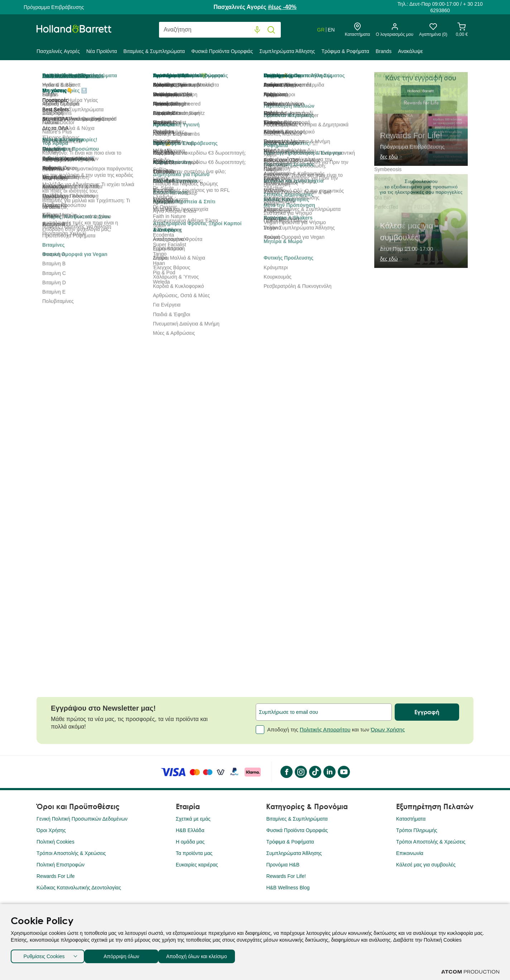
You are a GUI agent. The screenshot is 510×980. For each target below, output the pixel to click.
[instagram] (300, 772)
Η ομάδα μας (190, 842)
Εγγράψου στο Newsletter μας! (103, 708)
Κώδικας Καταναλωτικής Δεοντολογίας (79, 888)
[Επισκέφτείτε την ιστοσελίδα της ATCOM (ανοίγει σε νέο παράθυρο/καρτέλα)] (470, 972)
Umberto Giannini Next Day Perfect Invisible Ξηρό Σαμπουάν (308, 587)
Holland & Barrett (56, 77)
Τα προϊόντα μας (194, 853)
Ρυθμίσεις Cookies (44, 955)
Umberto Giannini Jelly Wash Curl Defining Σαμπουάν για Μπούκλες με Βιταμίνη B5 (89, 591)
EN (331, 30)
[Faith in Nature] (288, 153)
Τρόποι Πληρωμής (417, 830)
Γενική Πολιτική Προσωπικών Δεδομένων (82, 819)
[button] (466, 444)
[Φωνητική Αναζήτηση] (257, 30)
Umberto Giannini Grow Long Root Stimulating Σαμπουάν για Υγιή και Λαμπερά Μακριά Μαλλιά (197, 591)
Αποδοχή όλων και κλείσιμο (208, 955)
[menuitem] (60, 53)
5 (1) (312, 101)
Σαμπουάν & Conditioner (254, 77)
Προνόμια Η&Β (283, 865)
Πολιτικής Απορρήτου (325, 729)
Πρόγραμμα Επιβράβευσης (54, 7)
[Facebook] (286, 772)
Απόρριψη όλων (125, 955)
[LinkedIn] (329, 772)
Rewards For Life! (286, 876)
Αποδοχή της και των (330, 730)
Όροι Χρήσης (51, 830)
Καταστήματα (411, 819)
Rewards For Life (56, 876)
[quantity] (275, 200)
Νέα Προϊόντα (102, 51)
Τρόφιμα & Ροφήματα (345, 51)
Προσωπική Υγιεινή (189, 77)
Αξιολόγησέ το (342, 101)
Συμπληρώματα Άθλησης (287, 51)
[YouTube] (343, 772)
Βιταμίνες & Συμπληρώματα (154, 51)
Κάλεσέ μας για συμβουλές (426, 865)
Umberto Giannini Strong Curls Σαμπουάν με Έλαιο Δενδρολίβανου (419, 587)
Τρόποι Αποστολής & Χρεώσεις (71, 853)
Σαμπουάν (309, 77)
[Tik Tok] (315, 772)
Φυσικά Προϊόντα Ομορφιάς (222, 51)
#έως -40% (282, 7)
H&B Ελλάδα (190, 830)
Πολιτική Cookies (56, 842)
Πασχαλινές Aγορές (58, 51)
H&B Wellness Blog (288, 888)
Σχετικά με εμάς (193, 819)
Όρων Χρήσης (388, 729)
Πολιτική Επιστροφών (61, 865)
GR (321, 30)
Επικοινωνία (410, 853)
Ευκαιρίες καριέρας (197, 865)
